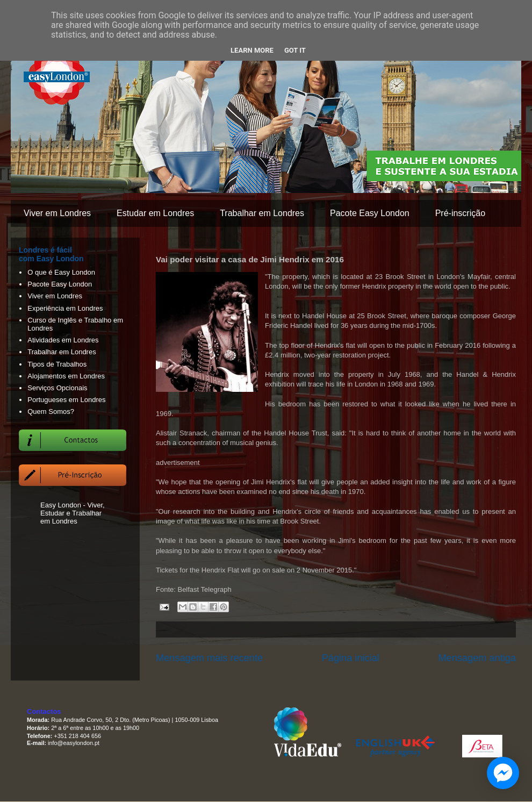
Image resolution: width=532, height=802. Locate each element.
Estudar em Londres (155, 213)
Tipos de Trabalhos (57, 364)
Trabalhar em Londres (262, 213)
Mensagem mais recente (209, 658)
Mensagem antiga (477, 658)
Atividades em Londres (63, 340)
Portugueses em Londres (66, 400)
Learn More (252, 50)
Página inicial (351, 658)
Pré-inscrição (460, 213)
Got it (295, 50)
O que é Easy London (61, 272)
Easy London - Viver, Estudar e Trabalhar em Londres (73, 513)
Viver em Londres (57, 213)
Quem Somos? (51, 411)
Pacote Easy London (370, 213)
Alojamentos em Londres (66, 376)
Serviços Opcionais (57, 388)
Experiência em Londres (65, 308)
